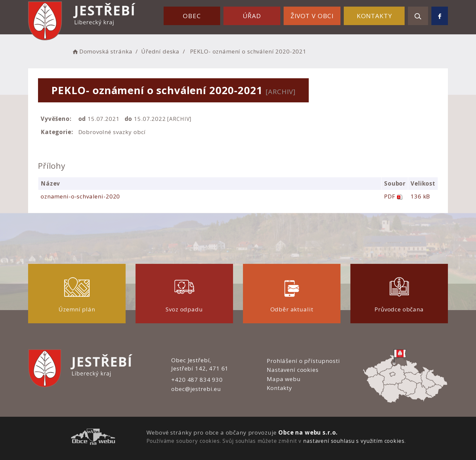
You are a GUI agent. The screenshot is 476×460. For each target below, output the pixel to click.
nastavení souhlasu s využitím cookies (354, 441)
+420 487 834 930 (197, 380)
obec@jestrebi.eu (196, 389)
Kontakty (374, 16)
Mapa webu (284, 379)
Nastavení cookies (293, 370)
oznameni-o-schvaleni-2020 (80, 196)
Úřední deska (160, 51)
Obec (192, 16)
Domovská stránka (102, 51)
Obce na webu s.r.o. (308, 432)
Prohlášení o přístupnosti (303, 361)
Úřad (252, 16)
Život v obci (312, 16)
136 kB (420, 196)
